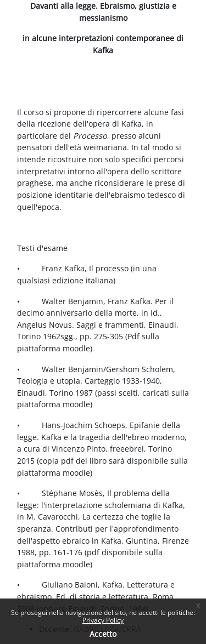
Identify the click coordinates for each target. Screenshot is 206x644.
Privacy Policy (103, 620)
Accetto (103, 634)
